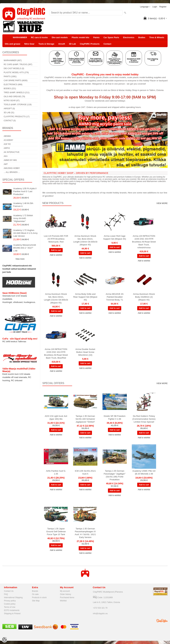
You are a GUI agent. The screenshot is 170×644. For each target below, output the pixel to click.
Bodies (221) (10, 89)
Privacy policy (10, 601)
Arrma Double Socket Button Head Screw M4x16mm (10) (85, 352)
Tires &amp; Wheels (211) (17, 93)
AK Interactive (12, 152)
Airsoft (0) (9, 109)
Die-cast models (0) (14, 68)
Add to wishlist (56, 255)
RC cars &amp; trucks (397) (18, 64)
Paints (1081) (10, 76)
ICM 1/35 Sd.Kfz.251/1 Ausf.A (85, 472)
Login (155, 7)
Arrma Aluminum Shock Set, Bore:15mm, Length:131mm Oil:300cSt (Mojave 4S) (56, 298)
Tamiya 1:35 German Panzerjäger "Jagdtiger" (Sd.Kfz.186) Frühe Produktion (115, 475)
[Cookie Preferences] (4, 640)
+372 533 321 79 (100, 608)
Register (163, 7)
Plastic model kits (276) (16, 72)
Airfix (7, 148)
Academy (8, 140)
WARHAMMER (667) (13, 60)
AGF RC (7, 144)
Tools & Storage (46, 44)
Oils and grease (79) (14, 97)
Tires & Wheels (157, 37)
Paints (96, 37)
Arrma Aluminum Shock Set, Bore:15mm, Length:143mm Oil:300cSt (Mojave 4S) (85, 240)
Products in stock (39, 597)
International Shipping (13, 597)
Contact (107, 44)
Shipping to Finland (12, 614)
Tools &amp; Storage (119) (18, 105)
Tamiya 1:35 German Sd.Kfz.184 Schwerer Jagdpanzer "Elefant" (85, 419)
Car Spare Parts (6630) (16, 80)
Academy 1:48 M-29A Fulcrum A (23, 205)
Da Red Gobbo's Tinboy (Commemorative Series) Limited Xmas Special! (144, 419)
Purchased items (67, 597)
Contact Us (9, 591)
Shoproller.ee (162, 621)
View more (20, 259)
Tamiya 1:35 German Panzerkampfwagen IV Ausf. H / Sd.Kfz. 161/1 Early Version (85, 533)
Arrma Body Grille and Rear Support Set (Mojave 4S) (85, 297)
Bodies (142, 37)
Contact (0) (10, 121)
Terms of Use (10, 607)
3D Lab (72, 44)
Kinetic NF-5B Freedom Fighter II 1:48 (115, 417)
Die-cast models (60, 37)
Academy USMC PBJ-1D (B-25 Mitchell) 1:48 (144, 472)
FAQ (6, 594)
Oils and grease (13, 44)
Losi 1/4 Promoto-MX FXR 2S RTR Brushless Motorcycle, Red (56, 239)
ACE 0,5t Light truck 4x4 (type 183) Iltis (56, 417)
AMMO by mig (10, 160)
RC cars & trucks (39, 37)
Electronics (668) (13, 85)
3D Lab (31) (9, 113)
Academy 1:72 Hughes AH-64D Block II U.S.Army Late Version (25, 233)
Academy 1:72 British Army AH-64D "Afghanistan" (23, 218)
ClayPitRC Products (90, 44)
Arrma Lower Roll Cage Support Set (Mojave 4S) (115, 237)
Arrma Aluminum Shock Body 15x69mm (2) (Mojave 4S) (144, 297)
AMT (6, 164)
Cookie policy (10, 604)
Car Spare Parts (111, 37)
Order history (65, 594)
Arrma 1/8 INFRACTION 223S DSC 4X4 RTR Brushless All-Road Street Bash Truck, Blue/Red (56, 354)
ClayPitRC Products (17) (17, 117)
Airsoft (62, 44)
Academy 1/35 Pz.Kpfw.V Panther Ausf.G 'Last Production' (25, 191)
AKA (6, 156)
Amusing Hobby (12, 168)
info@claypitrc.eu (100, 614)
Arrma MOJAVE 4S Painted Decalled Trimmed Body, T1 (115, 297)
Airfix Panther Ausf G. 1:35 (56, 472)
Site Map (36, 601)
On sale (35, 594)
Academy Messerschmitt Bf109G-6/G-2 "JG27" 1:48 (25, 248)
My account (65, 591)
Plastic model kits (80, 37)
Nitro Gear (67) (12, 101)
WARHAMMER (20, 37)
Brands (35, 591)
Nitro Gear (29, 44)
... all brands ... (12, 172)
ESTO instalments (12, 610)
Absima (7, 136)
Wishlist (63, 601)
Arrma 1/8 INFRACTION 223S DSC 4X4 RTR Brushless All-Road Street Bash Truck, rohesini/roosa (144, 242)
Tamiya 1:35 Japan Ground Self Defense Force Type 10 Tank (56, 532)
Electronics (129, 37)
